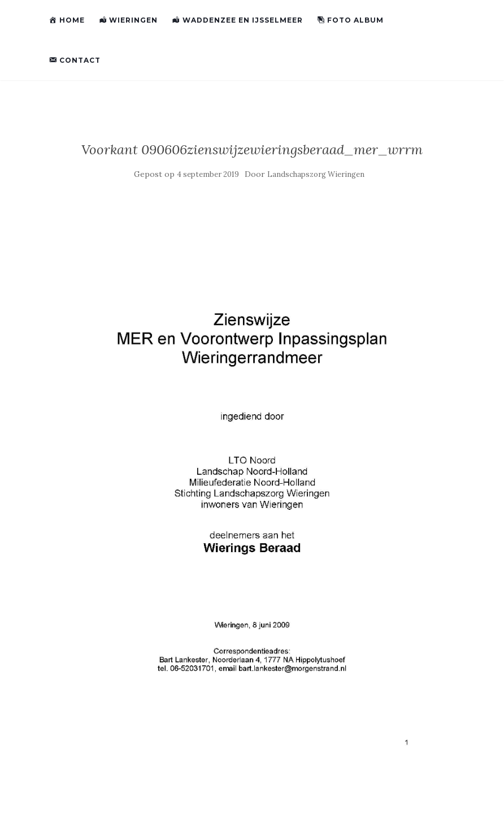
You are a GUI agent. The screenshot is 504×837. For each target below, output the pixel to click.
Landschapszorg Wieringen (316, 174)
